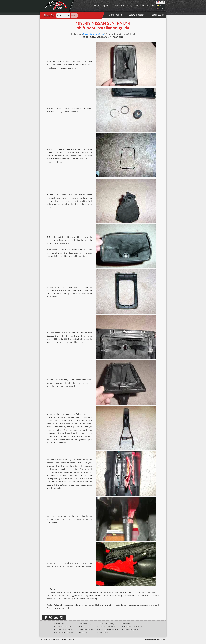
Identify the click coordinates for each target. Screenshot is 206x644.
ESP (162, 5)
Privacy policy (160, 639)
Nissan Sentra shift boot (94, 34)
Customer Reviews (64, 627)
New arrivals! (84, 627)
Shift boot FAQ (85, 624)
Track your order (86, 629)
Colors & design (136, 15)
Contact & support (64, 629)
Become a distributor (133, 627)
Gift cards (83, 632)
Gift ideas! (103, 632)
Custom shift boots (107, 627)
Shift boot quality (106, 624)
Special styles (157, 15)
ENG (162, 2)
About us (60, 624)
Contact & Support (101, 6)
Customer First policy (123, 6)
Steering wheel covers (108, 629)
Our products (116, 15)
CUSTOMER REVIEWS (145, 6)
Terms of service (149, 639)
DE (162, 9)
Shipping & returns (64, 632)
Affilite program (131, 629)
